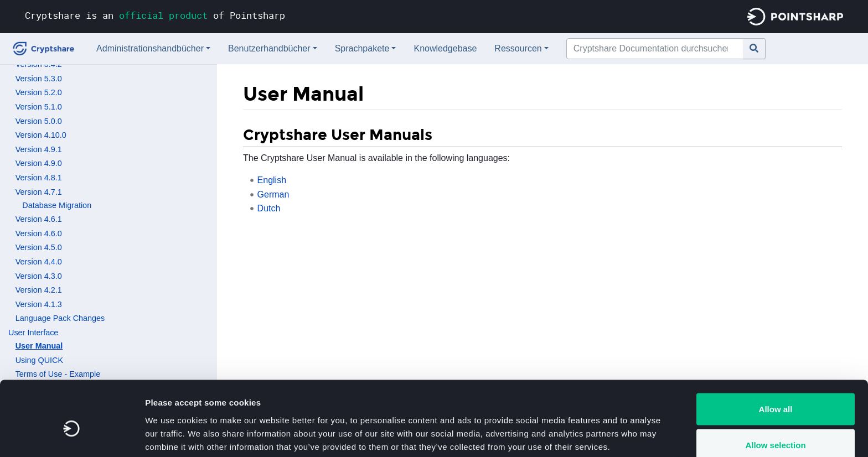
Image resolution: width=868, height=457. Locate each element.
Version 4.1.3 (39, 304)
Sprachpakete (362, 48)
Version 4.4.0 (39, 262)
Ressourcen (518, 48)
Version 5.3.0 (39, 79)
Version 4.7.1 (39, 192)
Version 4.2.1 (39, 290)
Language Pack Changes (60, 318)
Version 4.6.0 (39, 233)
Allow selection (775, 391)
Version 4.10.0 (41, 135)
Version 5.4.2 (39, 64)
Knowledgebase (445, 48)
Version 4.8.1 (39, 178)
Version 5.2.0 (39, 92)
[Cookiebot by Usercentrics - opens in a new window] (72, 435)
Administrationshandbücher (150, 48)
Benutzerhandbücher (269, 48)
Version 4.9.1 (39, 149)
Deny (776, 427)
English (272, 180)
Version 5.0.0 (39, 121)
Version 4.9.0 (39, 163)
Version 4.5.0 (39, 247)
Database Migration (57, 205)
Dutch (269, 208)
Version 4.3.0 (39, 276)
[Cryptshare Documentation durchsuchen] (655, 49)
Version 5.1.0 (39, 107)
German (273, 194)
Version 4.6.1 (39, 219)
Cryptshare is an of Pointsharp (155, 15)
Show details (581, 429)
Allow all (776, 355)
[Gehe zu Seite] (754, 49)
